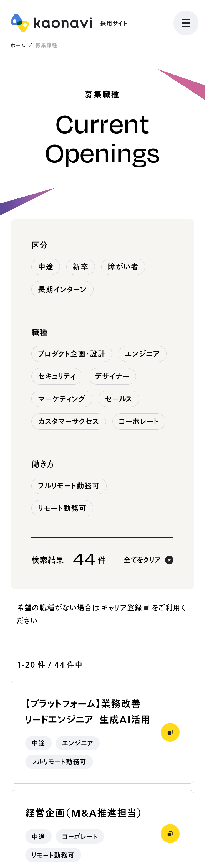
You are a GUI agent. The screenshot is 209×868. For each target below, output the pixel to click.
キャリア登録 (126, 608)
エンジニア (143, 354)
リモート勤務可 (62, 508)
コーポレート (139, 421)
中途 (46, 267)
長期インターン (63, 289)
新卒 (80, 267)
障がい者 (123, 267)
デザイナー (112, 376)
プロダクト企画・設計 (72, 354)
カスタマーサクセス (69, 421)
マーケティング (62, 399)
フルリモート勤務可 (69, 486)
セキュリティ (57, 376)
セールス (119, 399)
